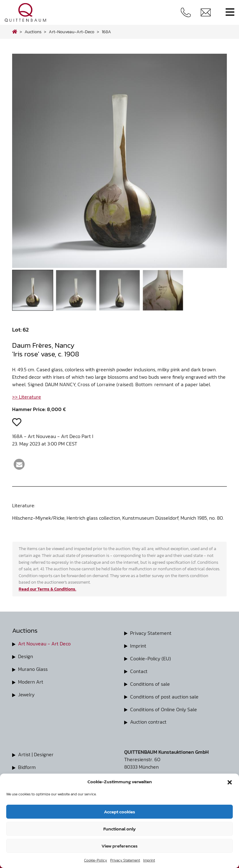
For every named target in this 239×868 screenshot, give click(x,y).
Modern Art (31, 681)
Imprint (149, 860)
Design (26, 656)
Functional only (119, 829)
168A (106, 32)
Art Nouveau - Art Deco (44, 644)
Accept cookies (119, 812)
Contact (139, 670)
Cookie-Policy (96, 860)
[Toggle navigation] (230, 12)
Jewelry (26, 693)
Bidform (27, 765)
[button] (230, 782)
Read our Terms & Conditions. (47, 589)
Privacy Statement (125, 860)
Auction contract (148, 720)
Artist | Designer (36, 752)
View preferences (119, 846)
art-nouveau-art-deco (72, 32)
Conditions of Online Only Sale (164, 708)
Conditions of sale (150, 683)
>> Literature (27, 397)
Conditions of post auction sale (164, 695)
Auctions (33, 32)
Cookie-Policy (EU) (150, 658)
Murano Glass (33, 668)
